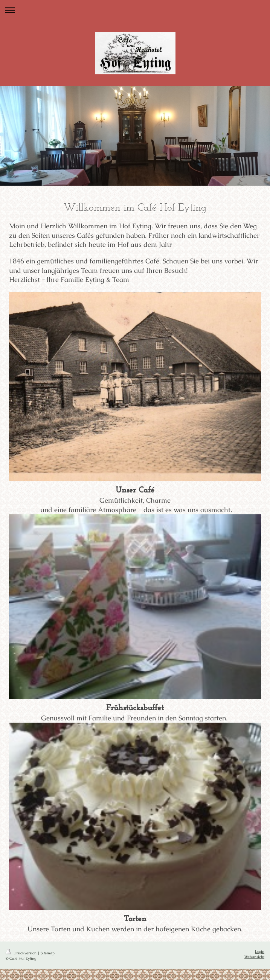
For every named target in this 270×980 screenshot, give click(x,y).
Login (260, 952)
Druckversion (22, 953)
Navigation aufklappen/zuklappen (135, 10)
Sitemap (48, 953)
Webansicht (254, 957)
